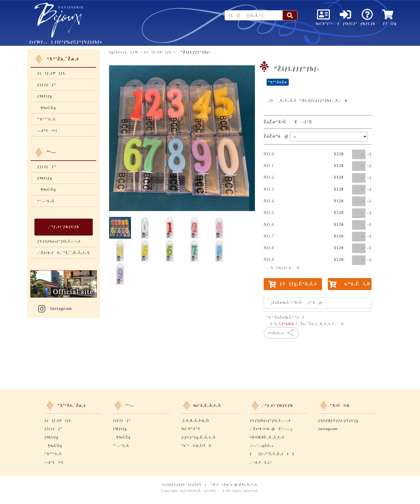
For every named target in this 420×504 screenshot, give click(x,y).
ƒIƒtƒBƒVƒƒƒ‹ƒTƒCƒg (338, 421)
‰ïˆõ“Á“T (191, 429)
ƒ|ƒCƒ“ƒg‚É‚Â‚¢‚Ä (198, 437)
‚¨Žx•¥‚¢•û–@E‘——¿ (271, 429)
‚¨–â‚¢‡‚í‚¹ (261, 462)
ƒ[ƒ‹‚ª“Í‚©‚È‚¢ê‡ (272, 454)
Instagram (55, 309)
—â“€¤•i (47, 130)
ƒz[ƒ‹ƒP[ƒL (52, 73)
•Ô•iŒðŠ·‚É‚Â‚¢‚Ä (267, 437)
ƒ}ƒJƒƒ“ (47, 85)
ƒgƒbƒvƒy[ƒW (124, 52)
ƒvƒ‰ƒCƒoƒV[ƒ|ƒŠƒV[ (184, 484)
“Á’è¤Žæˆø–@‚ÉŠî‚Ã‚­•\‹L (234, 484)
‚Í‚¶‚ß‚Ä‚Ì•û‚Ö (195, 421)
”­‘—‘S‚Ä (46, 201)
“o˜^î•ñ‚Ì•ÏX (196, 446)
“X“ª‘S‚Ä (47, 119)
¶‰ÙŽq (47, 108)
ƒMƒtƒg (45, 96)
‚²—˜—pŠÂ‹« (262, 446)
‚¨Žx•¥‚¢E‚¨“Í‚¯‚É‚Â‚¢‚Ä (64, 253)
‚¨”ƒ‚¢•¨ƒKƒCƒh (63, 227)
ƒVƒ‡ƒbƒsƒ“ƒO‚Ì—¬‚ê (59, 241)
